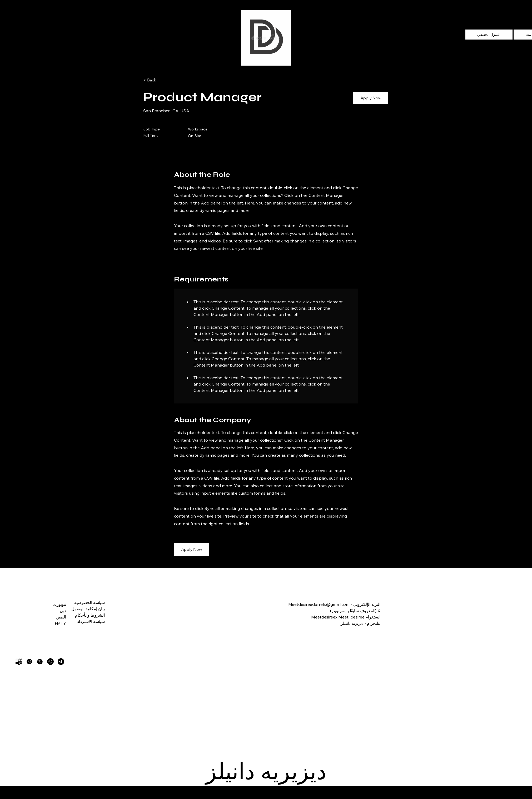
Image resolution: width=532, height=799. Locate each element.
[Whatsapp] (50, 662)
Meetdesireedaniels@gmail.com (319, 604)
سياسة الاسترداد (91, 621)
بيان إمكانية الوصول (88, 609)
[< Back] (162, 80)
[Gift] (19, 662)
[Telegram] (61, 662)
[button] (371, 98)
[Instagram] (29, 662)
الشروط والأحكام (90, 615)
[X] (40, 662)
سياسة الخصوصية (90, 602)
